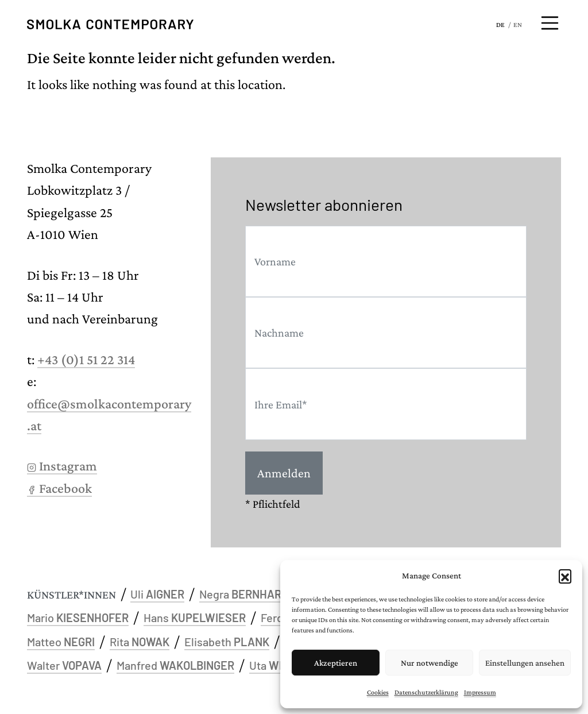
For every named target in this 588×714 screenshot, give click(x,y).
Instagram (62, 466)
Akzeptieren (336, 663)
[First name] (386, 261)
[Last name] (386, 333)
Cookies (378, 692)
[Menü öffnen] (550, 23)
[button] (565, 576)
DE (500, 25)
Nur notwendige (430, 663)
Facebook (59, 488)
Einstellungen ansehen (525, 663)
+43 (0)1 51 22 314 (86, 359)
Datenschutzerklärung (426, 692)
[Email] (386, 404)
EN (518, 25)
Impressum (480, 692)
